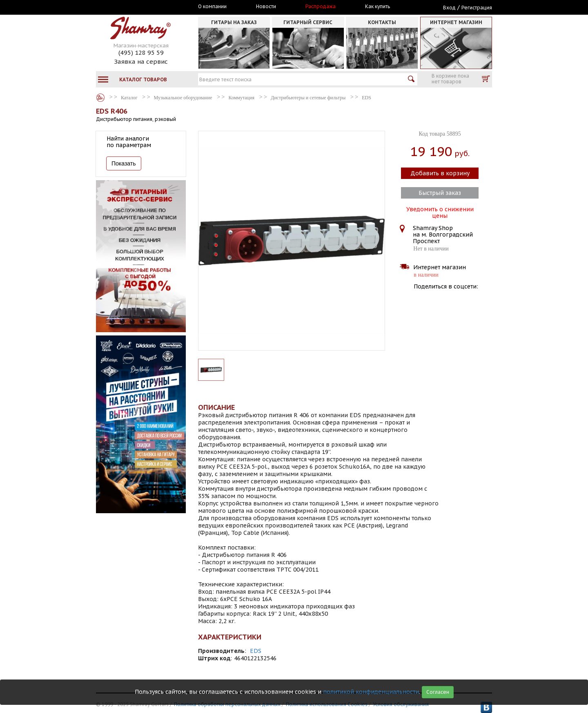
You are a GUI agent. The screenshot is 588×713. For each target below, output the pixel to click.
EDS (256, 651)
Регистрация (477, 8)
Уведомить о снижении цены (440, 212)
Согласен (438, 692)
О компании (212, 7)
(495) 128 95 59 (141, 53)
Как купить (378, 7)
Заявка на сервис (141, 61)
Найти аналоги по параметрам (129, 142)
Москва (134, 7)
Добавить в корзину (440, 173)
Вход (449, 8)
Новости (266, 7)
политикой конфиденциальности (371, 692)
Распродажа (321, 7)
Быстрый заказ (440, 193)
